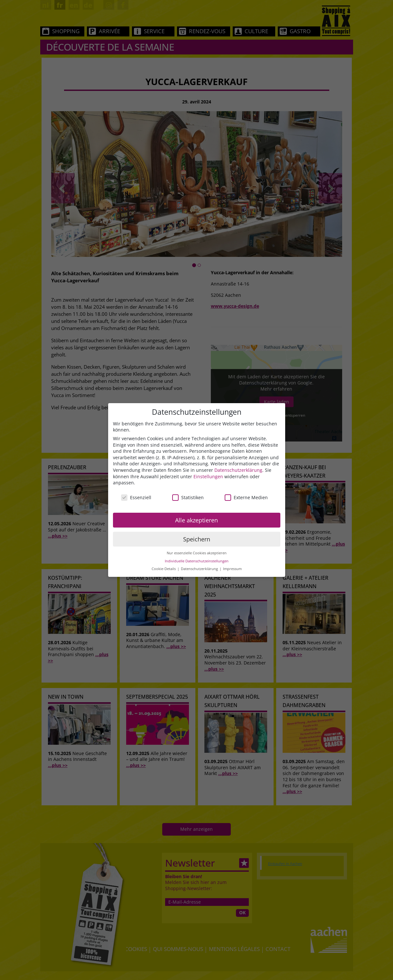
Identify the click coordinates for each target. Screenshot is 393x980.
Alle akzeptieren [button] (196, 520)
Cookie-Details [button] (164, 569)
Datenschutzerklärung (238, 470)
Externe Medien (246, 497)
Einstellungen (208, 476)
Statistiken (188, 497)
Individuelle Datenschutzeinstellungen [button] (197, 561)
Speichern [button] (197, 539)
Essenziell (136, 497)
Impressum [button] (232, 569)
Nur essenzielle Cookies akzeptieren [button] (197, 553)
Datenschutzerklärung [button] (200, 569)
